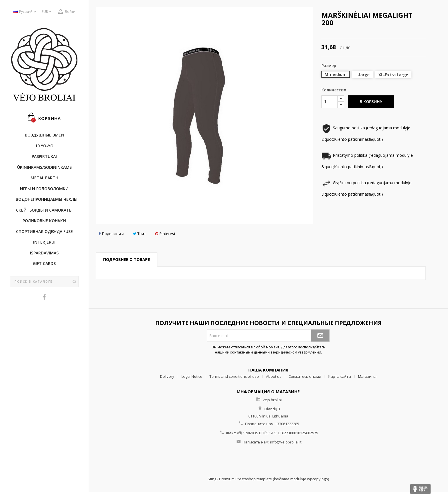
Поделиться (111, 234)
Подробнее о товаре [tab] (127, 259)
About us (274, 376)
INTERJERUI (44, 242)
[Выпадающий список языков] (25, 12)
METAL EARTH (44, 178)
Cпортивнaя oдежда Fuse (44, 231)
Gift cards (44, 263)
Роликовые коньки (44, 221)
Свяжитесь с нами (305, 376)
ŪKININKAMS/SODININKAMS (44, 167)
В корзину (371, 102)
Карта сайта (340, 376)
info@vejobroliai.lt (286, 442)
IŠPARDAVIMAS (44, 253)
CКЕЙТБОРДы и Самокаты (44, 210)
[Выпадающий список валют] (47, 12)
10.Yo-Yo (44, 146)
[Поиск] (44, 282)
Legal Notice (192, 376)
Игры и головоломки (44, 189)
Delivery (167, 376)
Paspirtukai (44, 156)
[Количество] (330, 102)
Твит (139, 234)
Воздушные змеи (44, 135)
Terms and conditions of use (234, 376)
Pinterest (165, 234)
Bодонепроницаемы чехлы (47, 199)
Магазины (367, 376)
